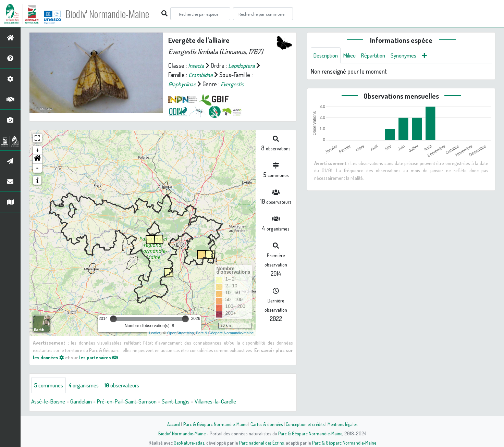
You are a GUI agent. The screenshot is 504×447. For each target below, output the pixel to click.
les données (49, 357)
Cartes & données (266, 424)
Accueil (170, 424)
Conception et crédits (306, 424)
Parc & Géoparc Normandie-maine (225, 333)
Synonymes (412, 55)
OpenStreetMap (181, 333)
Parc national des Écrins (261, 443)
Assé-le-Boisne (50, 402)
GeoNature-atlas (187, 443)
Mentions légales (345, 424)
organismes (88, 385)
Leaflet (155, 333)
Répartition (379, 55)
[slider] (113, 319)
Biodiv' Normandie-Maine (113, 14)
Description (327, 55)
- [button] (38, 168)
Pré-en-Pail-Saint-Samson (134, 402)
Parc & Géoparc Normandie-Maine (213, 424)
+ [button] (38, 150)
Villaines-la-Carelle (230, 402)
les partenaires (101, 357)
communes (50, 385)
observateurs (130, 385)
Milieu (353, 55)
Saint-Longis (187, 402)
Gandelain (86, 402)
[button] (37, 159)
